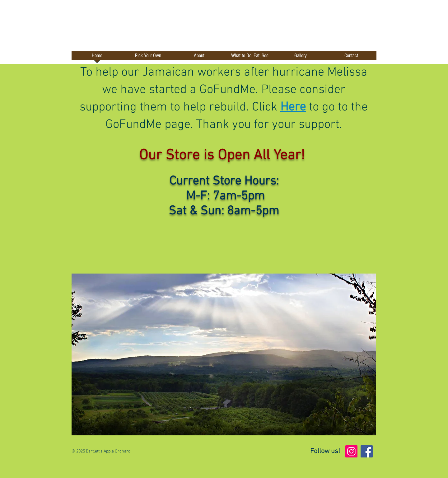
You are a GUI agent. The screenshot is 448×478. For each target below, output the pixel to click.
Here (293, 107)
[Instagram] (351, 451)
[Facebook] (367, 451)
